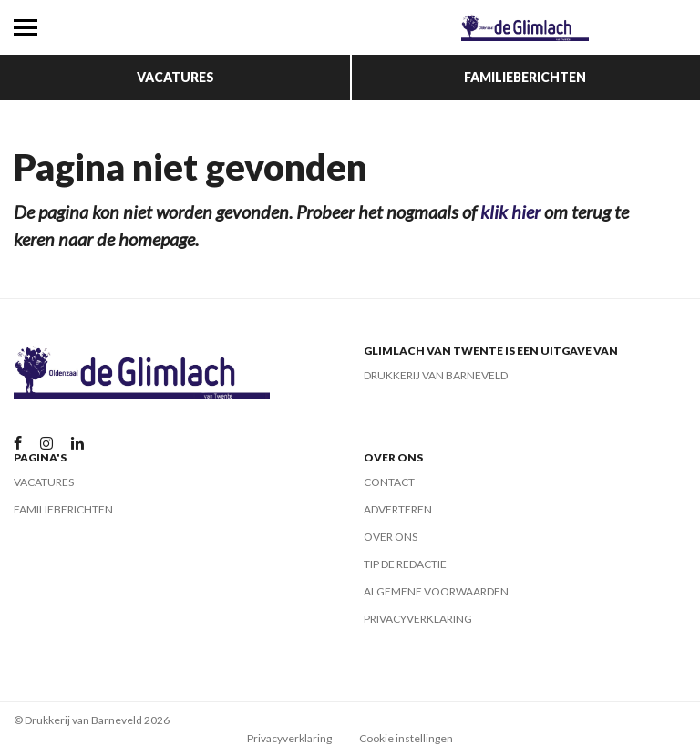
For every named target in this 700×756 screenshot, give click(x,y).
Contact (389, 482)
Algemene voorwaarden (436, 591)
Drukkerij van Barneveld (436, 375)
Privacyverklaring (418, 619)
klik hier (510, 212)
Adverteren (398, 509)
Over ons (391, 537)
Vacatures (175, 77)
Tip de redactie (405, 564)
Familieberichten (525, 77)
